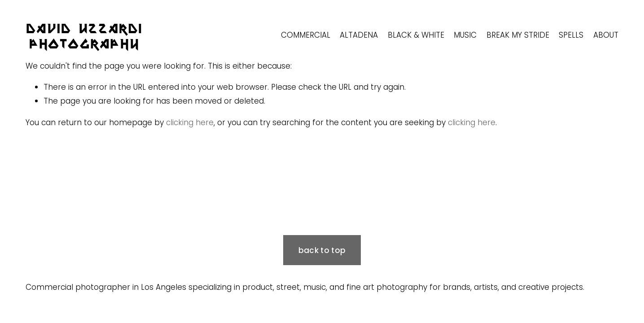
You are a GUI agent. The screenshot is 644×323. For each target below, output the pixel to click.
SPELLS (571, 35)
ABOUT (606, 35)
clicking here (190, 122)
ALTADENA (359, 35)
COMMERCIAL (306, 35)
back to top (322, 250)
